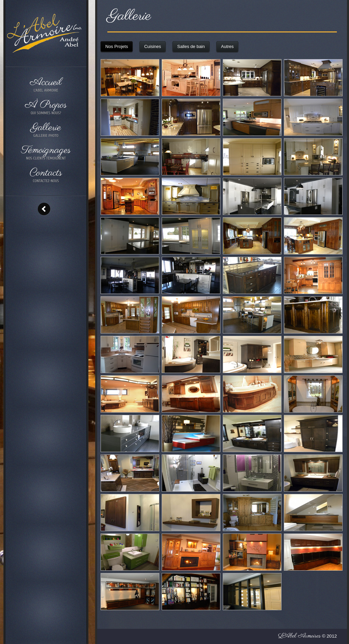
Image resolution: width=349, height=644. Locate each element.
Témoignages (46, 153)
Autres (227, 46)
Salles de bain (191, 46)
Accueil (46, 85)
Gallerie (46, 130)
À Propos (46, 107)
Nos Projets (117, 46)
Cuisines (153, 46)
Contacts (46, 175)
